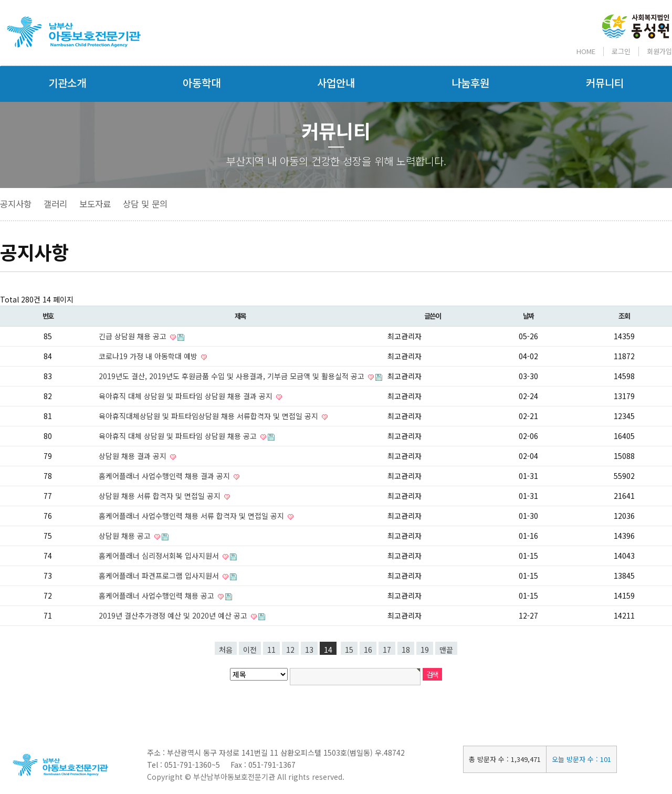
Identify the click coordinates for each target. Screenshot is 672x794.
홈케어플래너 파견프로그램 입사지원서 (160, 576)
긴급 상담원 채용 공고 (134, 336)
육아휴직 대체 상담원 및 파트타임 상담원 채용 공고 (179, 436)
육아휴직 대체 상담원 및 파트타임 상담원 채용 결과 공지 (187, 396)
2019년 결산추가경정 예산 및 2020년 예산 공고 (174, 615)
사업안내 (336, 83)
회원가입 (659, 51)
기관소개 (67, 83)
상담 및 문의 (145, 204)
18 (406, 650)
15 (349, 650)
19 (425, 650)
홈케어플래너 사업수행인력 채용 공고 (157, 595)
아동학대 (202, 83)
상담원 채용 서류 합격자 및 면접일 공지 (161, 496)
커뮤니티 (605, 83)
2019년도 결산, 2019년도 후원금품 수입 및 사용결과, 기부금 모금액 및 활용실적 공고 (233, 376)
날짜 (528, 316)
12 (290, 650)
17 (387, 650)
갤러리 (55, 204)
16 (368, 650)
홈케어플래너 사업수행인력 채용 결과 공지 (165, 476)
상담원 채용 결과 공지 (134, 456)
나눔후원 (470, 83)
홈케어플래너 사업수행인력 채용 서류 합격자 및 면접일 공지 (192, 516)
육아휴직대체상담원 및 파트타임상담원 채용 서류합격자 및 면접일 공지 (209, 416)
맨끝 (446, 650)
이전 (250, 650)
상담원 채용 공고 (126, 536)
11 (271, 650)
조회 (624, 316)
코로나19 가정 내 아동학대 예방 (149, 356)
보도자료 (95, 204)
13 (309, 650)
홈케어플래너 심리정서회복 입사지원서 (160, 556)
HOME (586, 51)
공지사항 (16, 204)
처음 (226, 650)
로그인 (621, 51)
